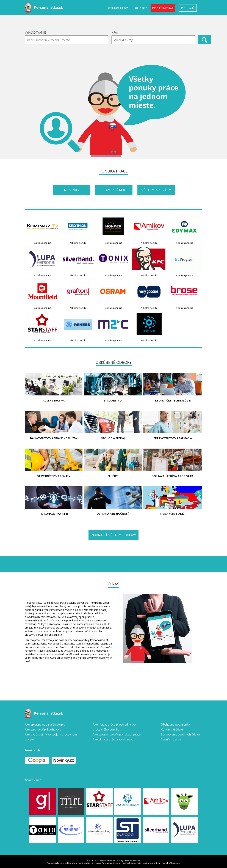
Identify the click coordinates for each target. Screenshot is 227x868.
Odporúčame (114, 190)
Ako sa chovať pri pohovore (43, 729)
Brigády (141, 8)
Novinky (72, 190)
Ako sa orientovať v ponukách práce (117, 734)
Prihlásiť (188, 8)
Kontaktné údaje (172, 729)
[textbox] (154, 40)
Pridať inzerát (163, 8)
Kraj (115, 33)
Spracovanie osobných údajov (181, 734)
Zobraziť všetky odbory (113, 535)
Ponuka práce (118, 8)
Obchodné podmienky (175, 724)
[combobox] (153, 40)
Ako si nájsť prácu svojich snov (113, 739)
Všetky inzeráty (156, 190)
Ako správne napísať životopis (45, 724)
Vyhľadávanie (35, 33)
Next (198, 111)
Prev (29, 111)
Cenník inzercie (171, 739)
